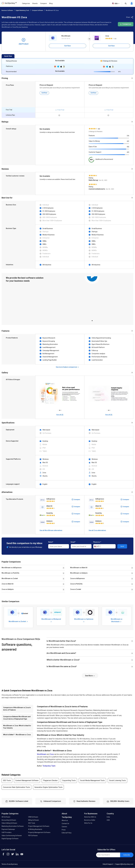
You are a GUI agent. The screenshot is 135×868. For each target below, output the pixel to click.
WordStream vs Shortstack (117, 620)
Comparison (126, 24)
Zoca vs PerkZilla (76, 584)
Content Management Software (27, 780)
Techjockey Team (49, 766)
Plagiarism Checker (50, 780)
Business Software (7, 10)
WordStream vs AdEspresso (12, 568)
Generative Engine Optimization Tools (48, 787)
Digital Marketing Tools (22, 10)
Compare (43, 3)
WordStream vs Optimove (84, 620)
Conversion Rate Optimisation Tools (16, 787)
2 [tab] (60, 410)
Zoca (107, 36)
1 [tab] (92, 320)
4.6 (128, 147)
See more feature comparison (68, 367)
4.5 (128, 152)
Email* (73, 542)
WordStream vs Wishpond (51, 620)
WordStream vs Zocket (10, 578)
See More (90, 676)
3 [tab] (61, 410)
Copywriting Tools (69, 780)
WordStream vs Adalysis (79, 573)
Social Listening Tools (117, 780)
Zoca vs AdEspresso (77, 578)
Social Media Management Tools (92, 780)
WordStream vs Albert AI (79, 568)
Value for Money (94, 141)
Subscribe (127, 855)
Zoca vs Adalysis (8, 589)
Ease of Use (93, 147)
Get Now (67, 46)
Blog (51, 3)
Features (92, 136)
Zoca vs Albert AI (7, 584)
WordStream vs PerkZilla (10, 573)
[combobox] (97, 546)
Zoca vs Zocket (76, 589)
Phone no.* (97, 542)
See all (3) (60, 415)
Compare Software (37, 10)
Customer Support (95, 152)
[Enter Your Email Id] (108, 855)
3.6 (128, 136)
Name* (51, 542)
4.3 (128, 141)
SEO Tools (7, 780)
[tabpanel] (92, 297)
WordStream (66, 36)
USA (116, 4)
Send (122, 546)
